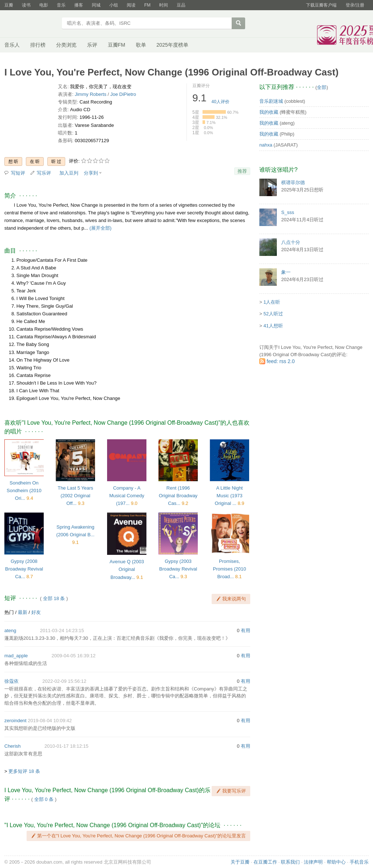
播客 (79, 5)
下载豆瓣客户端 (321, 5)
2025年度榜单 (172, 45)
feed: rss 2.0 (281, 361)
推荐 (242, 171)
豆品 (181, 5)
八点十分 (291, 242)
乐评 (92, 45)
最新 (23, 612)
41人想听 (273, 326)
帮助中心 (336, 862)
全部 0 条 (44, 799)
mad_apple (16, 656)
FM (147, 5)
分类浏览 (66, 45)
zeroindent (15, 721)
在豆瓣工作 (265, 862)
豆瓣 (9, 5)
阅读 (131, 5)
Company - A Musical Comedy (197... (127, 496)
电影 (44, 5)
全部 (322, 87)
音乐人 (12, 45)
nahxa (266, 145)
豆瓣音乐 (31, 24)
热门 (9, 612)
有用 (246, 630)
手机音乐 (359, 862)
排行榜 (38, 45)
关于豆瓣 (240, 862)
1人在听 (272, 302)
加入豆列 (69, 173)
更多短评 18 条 (24, 771)
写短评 (18, 173)
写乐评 (44, 173)
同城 (96, 5)
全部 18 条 (54, 598)
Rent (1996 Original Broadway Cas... (178, 496)
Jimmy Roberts (91, 94)
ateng (10, 630)
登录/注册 (355, 5)
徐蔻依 (11, 681)
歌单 (141, 45)
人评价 (221, 102)
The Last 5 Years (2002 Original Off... (75, 496)
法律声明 (313, 862)
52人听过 (273, 314)
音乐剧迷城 (271, 101)
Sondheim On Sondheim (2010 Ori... (24, 491)
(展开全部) (100, 228)
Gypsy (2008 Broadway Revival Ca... (24, 569)
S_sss (288, 212)
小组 (114, 5)
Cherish (13, 746)
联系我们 (290, 862)
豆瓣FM (117, 45)
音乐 (61, 5)
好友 (36, 612)
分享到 (91, 173)
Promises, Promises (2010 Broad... (229, 569)
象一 (286, 272)
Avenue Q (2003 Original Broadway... (127, 569)
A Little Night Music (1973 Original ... (229, 496)
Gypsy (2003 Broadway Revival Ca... (178, 569)
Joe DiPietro (123, 94)
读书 (26, 5)
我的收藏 (269, 112)
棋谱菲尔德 (293, 182)
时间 (164, 5)
